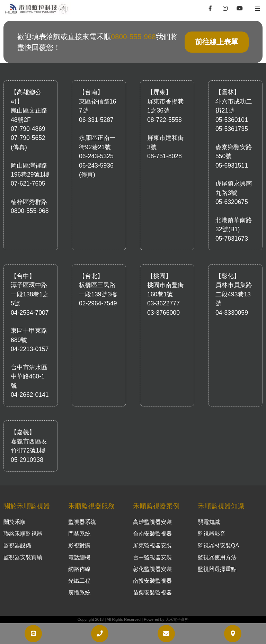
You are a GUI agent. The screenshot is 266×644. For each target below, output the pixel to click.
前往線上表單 (217, 42)
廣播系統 (79, 593)
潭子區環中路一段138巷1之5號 (30, 294)
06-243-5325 (96, 156)
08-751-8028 (165, 156)
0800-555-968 (133, 37)
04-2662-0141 (30, 395)
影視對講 (79, 545)
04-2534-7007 (30, 313)
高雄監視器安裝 (152, 522)
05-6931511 (232, 166)
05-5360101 (232, 120)
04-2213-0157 (30, 349)
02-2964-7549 (98, 303)
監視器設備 (17, 545)
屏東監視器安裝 (152, 545)
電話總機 (79, 557)
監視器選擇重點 (217, 569)
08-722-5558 (165, 120)
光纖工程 (79, 581)
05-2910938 (27, 460)
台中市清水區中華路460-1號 (29, 377)
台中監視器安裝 (152, 557)
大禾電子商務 (177, 619)
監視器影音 (212, 534)
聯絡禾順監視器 (23, 534)
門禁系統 (79, 534)
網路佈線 (79, 569)
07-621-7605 (28, 184)
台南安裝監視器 (152, 534)
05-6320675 (232, 202)
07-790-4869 (28, 129)
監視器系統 (82, 522)
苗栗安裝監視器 (152, 593)
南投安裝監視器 (152, 581)
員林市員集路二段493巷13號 (234, 294)
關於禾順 (15, 522)
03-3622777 (163, 303)
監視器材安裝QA (218, 545)
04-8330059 (232, 313)
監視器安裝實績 (23, 557)
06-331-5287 (96, 120)
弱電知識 (209, 522)
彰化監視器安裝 (152, 569)
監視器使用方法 (217, 557)
